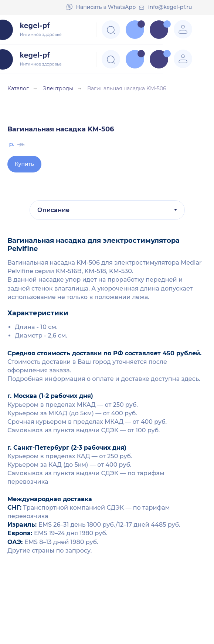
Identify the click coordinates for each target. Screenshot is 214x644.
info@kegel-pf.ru (170, 7)
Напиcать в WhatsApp (106, 7)
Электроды (58, 88)
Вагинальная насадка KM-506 (127, 88)
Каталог (18, 88)
